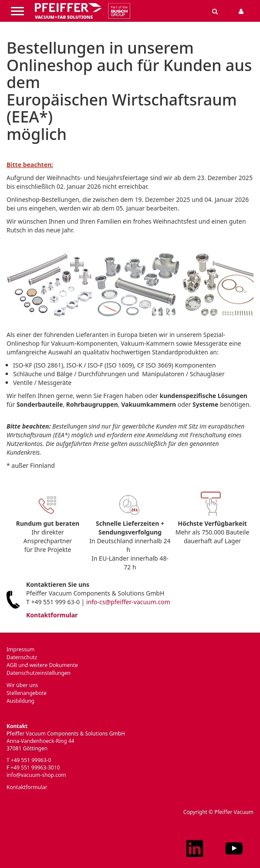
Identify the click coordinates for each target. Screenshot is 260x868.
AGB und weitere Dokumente (42, 665)
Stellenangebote (27, 693)
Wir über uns (22, 685)
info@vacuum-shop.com (36, 775)
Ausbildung (20, 701)
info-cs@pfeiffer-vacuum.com (128, 602)
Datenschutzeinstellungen (39, 673)
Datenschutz (22, 657)
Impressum (20, 649)
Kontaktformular (52, 615)
